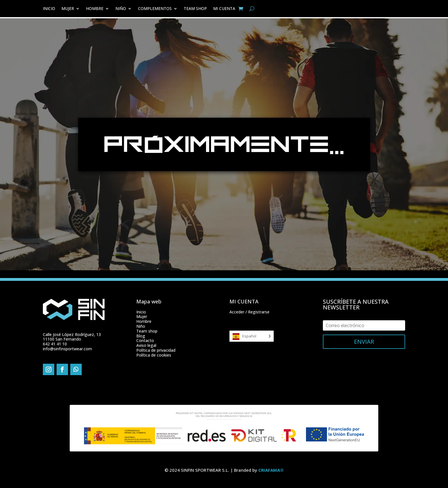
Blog (141, 336)
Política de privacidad (156, 350)
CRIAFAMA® (271, 470)
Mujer (142, 316)
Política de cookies (154, 355)
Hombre (144, 321)
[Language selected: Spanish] (252, 336)
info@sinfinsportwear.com (67, 349)
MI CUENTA (224, 9)
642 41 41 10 (55, 344)
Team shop (147, 331)
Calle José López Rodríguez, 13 (72, 334)
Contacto (145, 340)
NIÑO (121, 9)
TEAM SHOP (195, 9)
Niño (141, 326)
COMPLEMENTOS (155, 9)
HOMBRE (95, 9)
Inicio (141, 312)
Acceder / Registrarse (249, 312)
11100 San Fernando (62, 339)
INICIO (49, 9)
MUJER (68, 9)
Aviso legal (146, 345)
